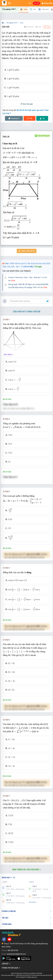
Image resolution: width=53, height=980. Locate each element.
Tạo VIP (36, 3)
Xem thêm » (8, 354)
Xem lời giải (27, 104)
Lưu (47, 27)
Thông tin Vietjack (11, 968)
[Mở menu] (9, 3)
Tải (42, 118)
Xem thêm (33, 902)
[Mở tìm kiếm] (30, 3)
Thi (30, 118)
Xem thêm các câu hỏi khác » (26, 870)
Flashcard (14, 118)
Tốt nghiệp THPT (12, 23)
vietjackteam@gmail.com (16, 954)
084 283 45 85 (13, 950)
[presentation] (15, 380)
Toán (22, 23)
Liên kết (6, 964)
